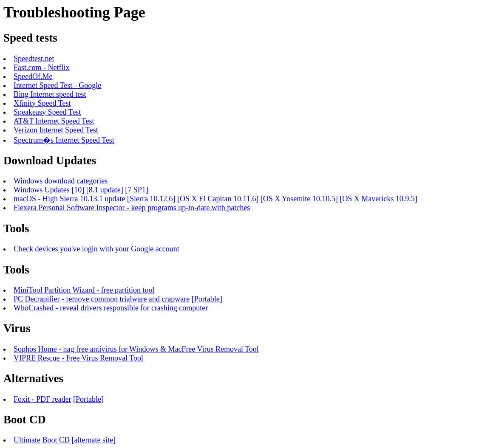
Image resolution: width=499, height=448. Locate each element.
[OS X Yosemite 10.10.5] (299, 199)
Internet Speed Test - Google (57, 85)
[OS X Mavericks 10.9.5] (378, 199)
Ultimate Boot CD (42, 440)
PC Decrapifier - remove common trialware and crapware (102, 299)
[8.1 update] (105, 190)
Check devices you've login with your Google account (96, 249)
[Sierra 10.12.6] (151, 199)
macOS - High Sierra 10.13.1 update (69, 199)
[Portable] (207, 299)
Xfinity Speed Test (42, 103)
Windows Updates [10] (49, 190)
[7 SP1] (137, 190)
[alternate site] (94, 440)
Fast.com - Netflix (41, 68)
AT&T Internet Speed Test (54, 121)
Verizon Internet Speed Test (56, 130)
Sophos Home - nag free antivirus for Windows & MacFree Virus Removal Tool (136, 349)
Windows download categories (61, 181)
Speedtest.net (34, 59)
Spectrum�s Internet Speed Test (64, 140)
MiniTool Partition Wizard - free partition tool (84, 290)
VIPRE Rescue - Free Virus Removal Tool (78, 358)
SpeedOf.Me (33, 76)
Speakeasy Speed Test (47, 112)
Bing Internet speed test (50, 94)
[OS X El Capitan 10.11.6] (218, 199)
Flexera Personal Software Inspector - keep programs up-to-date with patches (132, 208)
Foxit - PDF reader (42, 399)
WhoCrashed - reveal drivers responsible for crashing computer (111, 308)
